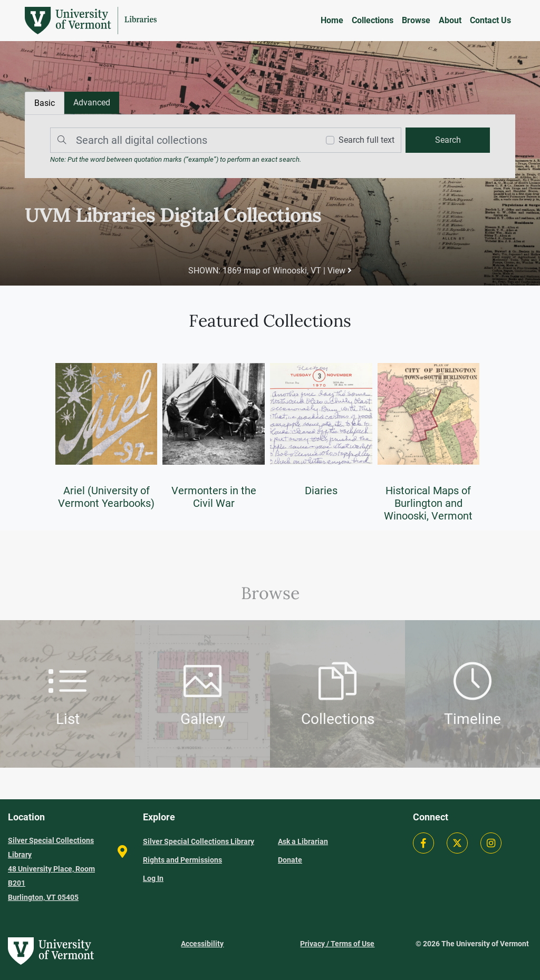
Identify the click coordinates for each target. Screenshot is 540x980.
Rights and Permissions (182, 860)
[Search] (182, 140)
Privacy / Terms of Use (337, 944)
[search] (448, 140)
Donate (290, 860)
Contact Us (490, 20)
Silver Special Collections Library (199, 841)
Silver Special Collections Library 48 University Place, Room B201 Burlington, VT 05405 (51, 869)
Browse (416, 20)
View (340, 271)
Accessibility (202, 944)
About (450, 20)
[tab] (92, 103)
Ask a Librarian (303, 841)
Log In (153, 878)
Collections (373, 20)
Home (332, 20)
